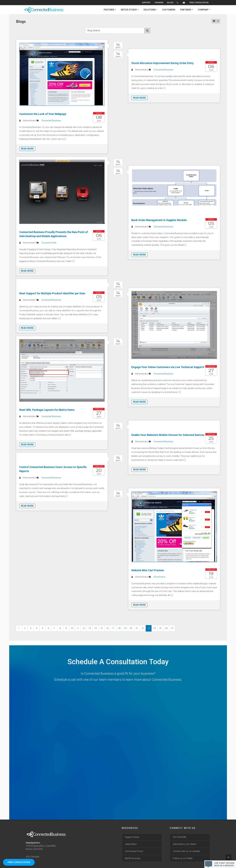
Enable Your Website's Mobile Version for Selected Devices (168, 435)
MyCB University (133, 858)
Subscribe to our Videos (185, 844)
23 (149, 628)
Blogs (173, 3)
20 (131, 628)
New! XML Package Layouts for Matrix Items (47, 410)
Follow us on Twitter (183, 858)
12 (84, 628)
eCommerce (159, 577)
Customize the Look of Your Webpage (43, 114)
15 (101, 628)
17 (113, 628)
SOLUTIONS (150, 10)
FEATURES (109, 10)
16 (107, 628)
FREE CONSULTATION (199, 3)
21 (137, 628)
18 (119, 628)
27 (172, 628)
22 (143, 628)
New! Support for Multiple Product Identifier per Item (52, 293)
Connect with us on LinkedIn (186, 851)
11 (78, 628)
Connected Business (51, 121)
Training (162, 3)
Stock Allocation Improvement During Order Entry (163, 63)
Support (149, 3)
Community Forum (134, 851)
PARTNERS (186, 10)
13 (90, 628)
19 (125, 628)
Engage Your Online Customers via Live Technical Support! (168, 367)
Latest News (131, 844)
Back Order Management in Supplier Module (159, 220)
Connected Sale (49, 243)
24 (155, 628)
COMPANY (203, 10)
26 (166, 628)
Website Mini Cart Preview (148, 570)
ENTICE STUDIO (129, 10)
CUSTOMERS (169, 10)
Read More (27, 149)
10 (72, 628)
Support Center (132, 837)
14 (96, 628)
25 (160, 628)
